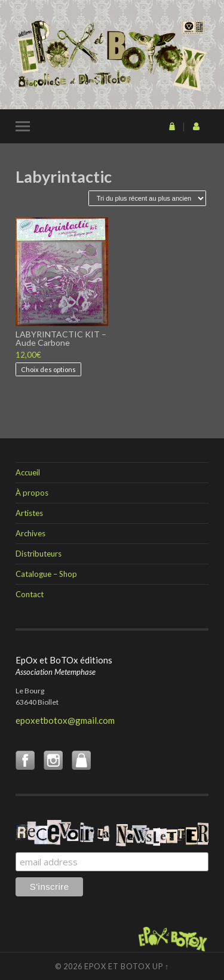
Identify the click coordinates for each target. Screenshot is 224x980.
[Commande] (147, 198)
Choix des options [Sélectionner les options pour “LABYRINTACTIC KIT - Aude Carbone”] (48, 369)
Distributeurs (39, 554)
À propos (32, 493)
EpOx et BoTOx (117, 966)
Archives (30, 533)
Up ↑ (161, 966)
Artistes (29, 513)
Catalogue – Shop (46, 574)
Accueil (28, 472)
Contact (30, 594)
